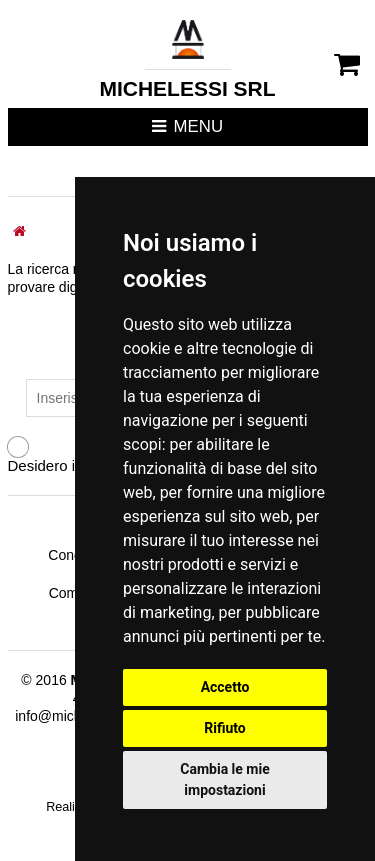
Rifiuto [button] (225, 728)
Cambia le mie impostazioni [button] (224, 779)
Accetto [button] (225, 687)
